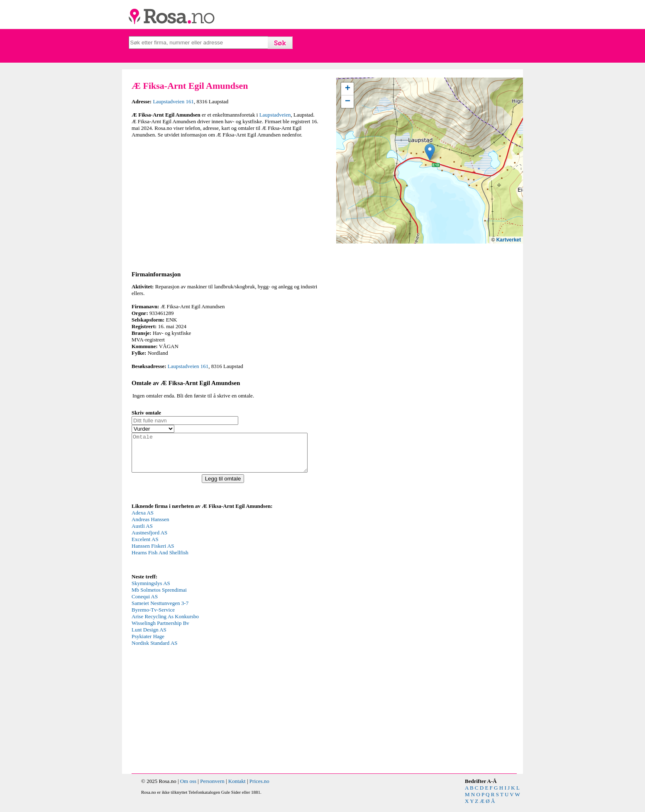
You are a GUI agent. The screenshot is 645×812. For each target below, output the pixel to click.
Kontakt (237, 789)
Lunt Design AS (149, 637)
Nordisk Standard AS (155, 650)
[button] (430, 152)
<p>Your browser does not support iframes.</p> (194, 548)
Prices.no (259, 789)
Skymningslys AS (151, 591)
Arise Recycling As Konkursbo (165, 624)
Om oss (188, 789)
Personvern (212, 789)
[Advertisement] (225, 203)
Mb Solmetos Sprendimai (159, 597)
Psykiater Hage (148, 644)
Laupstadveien (275, 115)
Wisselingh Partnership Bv (160, 630)
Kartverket (509, 240)
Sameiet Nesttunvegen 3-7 (160, 611)
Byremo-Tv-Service (153, 617)
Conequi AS (145, 604)
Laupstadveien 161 (173, 101)
